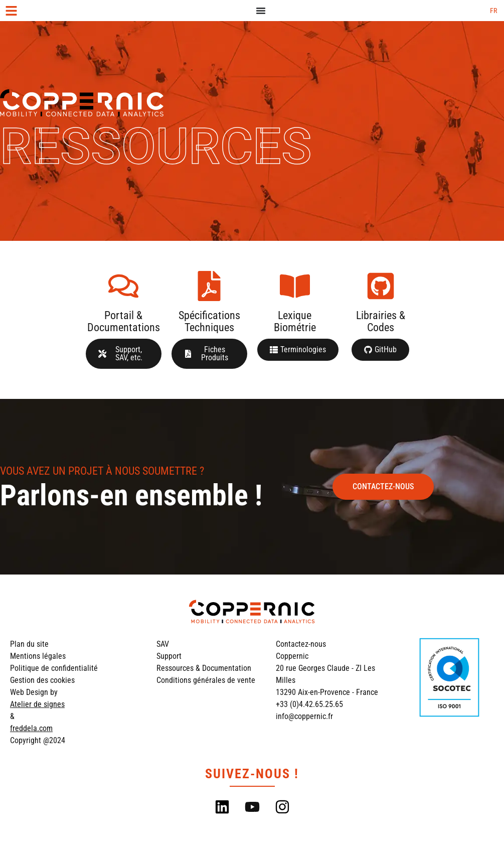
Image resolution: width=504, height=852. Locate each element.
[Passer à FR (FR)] (493, 11)
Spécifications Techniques (209, 321)
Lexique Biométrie (295, 321)
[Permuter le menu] (261, 11)
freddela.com (31, 728)
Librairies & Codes (381, 321)
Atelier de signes (37, 704)
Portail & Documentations (124, 321)
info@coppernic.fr (304, 716)
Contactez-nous (301, 644)
